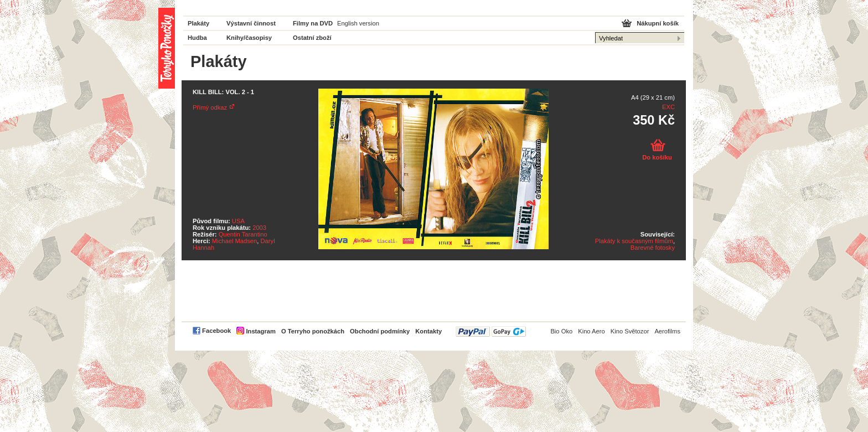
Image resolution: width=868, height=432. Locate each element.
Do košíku (657, 157)
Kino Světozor (630, 331)
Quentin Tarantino (243, 234)
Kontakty (428, 331)
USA (238, 221)
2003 (259, 228)
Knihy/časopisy (249, 38)
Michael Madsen (234, 241)
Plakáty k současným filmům (634, 241)
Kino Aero (591, 331)
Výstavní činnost (251, 23)
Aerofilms (667, 331)
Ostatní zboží (312, 38)
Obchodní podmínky (380, 331)
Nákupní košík (658, 23)
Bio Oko (561, 331)
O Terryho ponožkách (313, 331)
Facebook (216, 331)
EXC (668, 107)
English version (358, 23)
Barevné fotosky (653, 248)
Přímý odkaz (210, 107)
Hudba (197, 38)
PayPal (491, 331)
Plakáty (198, 23)
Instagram (260, 331)
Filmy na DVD (313, 23)
